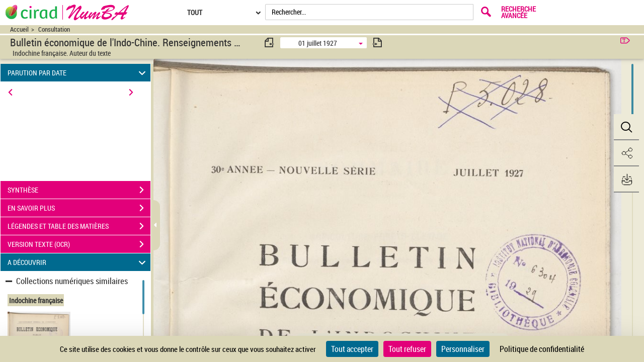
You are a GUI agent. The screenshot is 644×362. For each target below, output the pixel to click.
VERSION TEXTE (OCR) (79, 244)
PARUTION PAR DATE (78, 73)
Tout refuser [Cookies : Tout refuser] (407, 349)
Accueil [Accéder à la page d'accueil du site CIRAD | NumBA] (19, 29)
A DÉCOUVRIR (78, 262)
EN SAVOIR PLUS (79, 208)
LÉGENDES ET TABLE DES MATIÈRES (79, 226)
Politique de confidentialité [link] (542, 349)
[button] (626, 127)
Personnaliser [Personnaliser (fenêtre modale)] (463, 349)
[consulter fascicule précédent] (270, 42)
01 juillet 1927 (318, 43)
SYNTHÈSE (79, 190)
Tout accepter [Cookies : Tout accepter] (352, 349)
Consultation (54, 29)
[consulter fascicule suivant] (377, 42)
